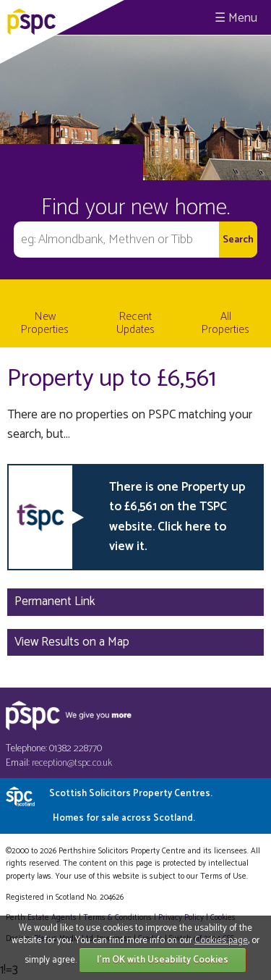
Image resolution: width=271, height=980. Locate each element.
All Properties (225, 323)
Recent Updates (135, 323)
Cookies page (221, 941)
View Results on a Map (72, 642)
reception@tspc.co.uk (72, 763)
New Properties (45, 323)
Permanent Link (55, 601)
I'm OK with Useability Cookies (163, 960)
